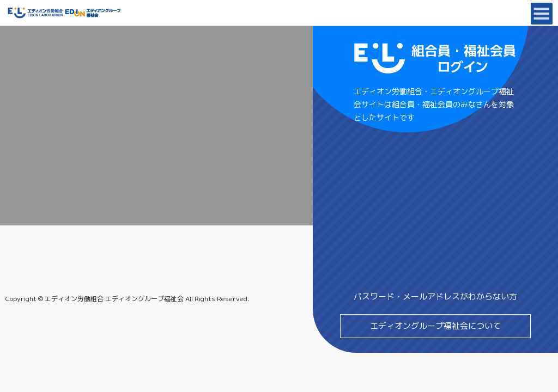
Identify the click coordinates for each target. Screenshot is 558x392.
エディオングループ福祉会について (435, 326)
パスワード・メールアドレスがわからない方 (435, 296)
